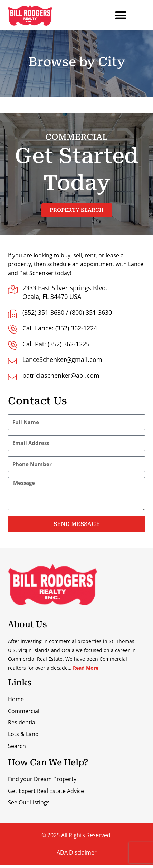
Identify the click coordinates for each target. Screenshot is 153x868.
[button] (121, 15)
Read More (86, 691)
